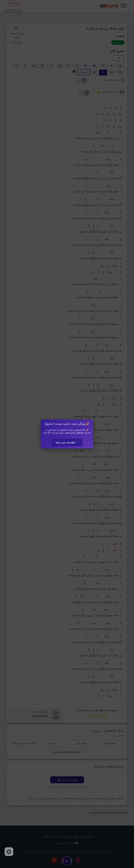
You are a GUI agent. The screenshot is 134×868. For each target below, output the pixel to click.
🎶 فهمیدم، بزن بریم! (67, 442)
